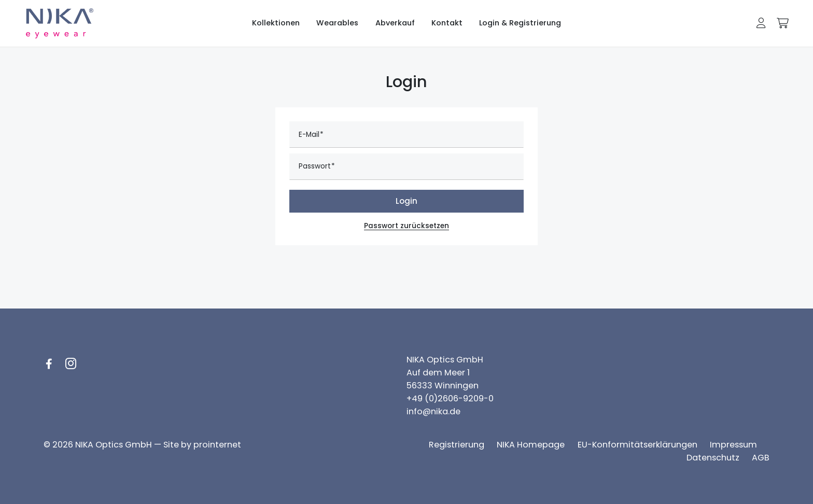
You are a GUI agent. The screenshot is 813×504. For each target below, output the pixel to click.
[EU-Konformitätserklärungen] (637, 445)
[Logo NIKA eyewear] (60, 24)
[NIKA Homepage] (531, 445)
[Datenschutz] (713, 458)
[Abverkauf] (395, 23)
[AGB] (761, 458)
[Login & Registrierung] (520, 23)
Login (406, 201)
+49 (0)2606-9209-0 (450, 398)
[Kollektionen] (276, 23)
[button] (761, 23)
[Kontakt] (447, 23)
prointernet (217, 445)
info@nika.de (433, 411)
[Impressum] (733, 445)
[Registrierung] (457, 445)
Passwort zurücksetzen (406, 226)
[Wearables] (337, 23)
